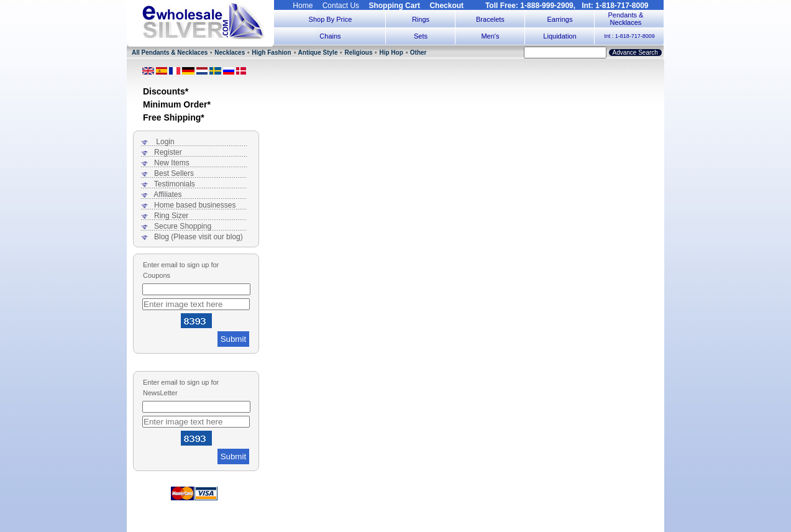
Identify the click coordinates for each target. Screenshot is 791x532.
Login (165, 142)
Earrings (560, 19)
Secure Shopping (183, 226)
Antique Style (318, 53)
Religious (358, 53)
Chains (330, 36)
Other (418, 53)
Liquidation (560, 36)
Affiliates (167, 195)
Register (168, 152)
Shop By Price (331, 19)
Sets (421, 36)
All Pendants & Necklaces (170, 53)
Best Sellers (174, 173)
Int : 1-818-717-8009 (629, 36)
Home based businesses (195, 205)
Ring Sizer (171, 216)
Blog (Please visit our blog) (199, 237)
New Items (172, 163)
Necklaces (230, 53)
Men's (490, 36)
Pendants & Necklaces (626, 19)
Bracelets (490, 19)
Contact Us (341, 6)
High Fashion (271, 53)
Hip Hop (391, 53)
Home (303, 6)
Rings (421, 19)
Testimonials (175, 184)
